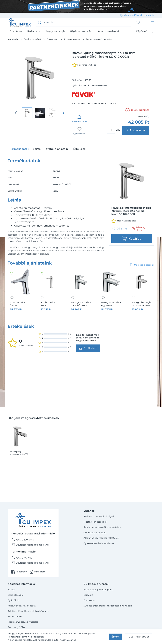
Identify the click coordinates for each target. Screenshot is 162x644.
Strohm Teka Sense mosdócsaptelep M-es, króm (20, 304)
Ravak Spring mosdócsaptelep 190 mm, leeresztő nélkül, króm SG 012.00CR (19, 453)
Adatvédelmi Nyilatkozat (22, 606)
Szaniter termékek (33, 39)
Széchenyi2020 (16, 627)
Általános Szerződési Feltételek (101, 538)
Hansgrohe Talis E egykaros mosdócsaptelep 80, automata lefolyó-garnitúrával (111, 304)
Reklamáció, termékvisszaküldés (102, 527)
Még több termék (142, 265)
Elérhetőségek (16, 595)
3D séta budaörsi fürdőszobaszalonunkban (108, 606)
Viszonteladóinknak (133, 15)
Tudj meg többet (138, 637)
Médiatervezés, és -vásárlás (23, 622)
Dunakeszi (89, 600)
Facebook (19, 572)
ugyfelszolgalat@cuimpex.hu (30, 545)
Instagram (38, 572)
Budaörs (88, 595)
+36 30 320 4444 (23, 540)
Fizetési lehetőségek (95, 522)
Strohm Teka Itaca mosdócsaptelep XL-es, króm (50, 304)
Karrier (11, 590)
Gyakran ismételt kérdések (99, 543)
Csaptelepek (53, 39)
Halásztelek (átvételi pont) (98, 590)
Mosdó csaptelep (72, 39)
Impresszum (15, 616)
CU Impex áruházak (95, 533)
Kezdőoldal (13, 39)
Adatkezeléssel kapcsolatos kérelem (28, 611)
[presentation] (63, 113)
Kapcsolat (150, 15)
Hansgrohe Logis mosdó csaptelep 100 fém (142, 304)
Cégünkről (142, 31)
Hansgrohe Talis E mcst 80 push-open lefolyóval (81, 304)
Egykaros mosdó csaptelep (99, 39)
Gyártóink (13, 600)
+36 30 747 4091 (22, 558)
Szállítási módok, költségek (99, 516)
